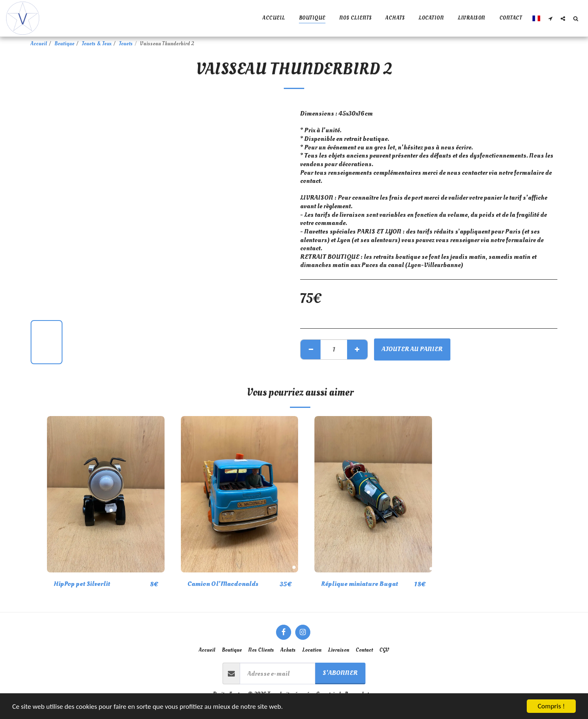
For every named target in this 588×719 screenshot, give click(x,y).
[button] (550, 18)
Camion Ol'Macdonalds (223, 584)
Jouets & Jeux (97, 44)
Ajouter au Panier (412, 349)
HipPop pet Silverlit (82, 584)
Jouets (126, 44)
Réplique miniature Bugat (360, 584)
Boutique (64, 44)
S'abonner (340, 673)
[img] (106, 494)
